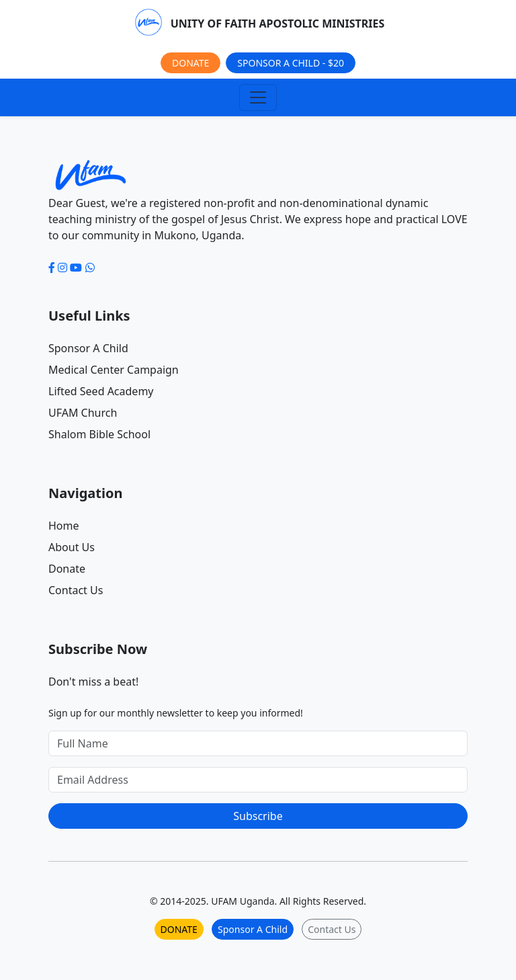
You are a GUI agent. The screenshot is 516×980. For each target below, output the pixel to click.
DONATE (190, 63)
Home (64, 526)
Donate (67, 569)
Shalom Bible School (99, 434)
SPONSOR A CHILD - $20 (291, 63)
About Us (72, 547)
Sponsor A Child (88, 348)
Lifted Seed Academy (101, 391)
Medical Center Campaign (114, 370)
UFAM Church (83, 413)
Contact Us (76, 590)
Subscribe (258, 816)
